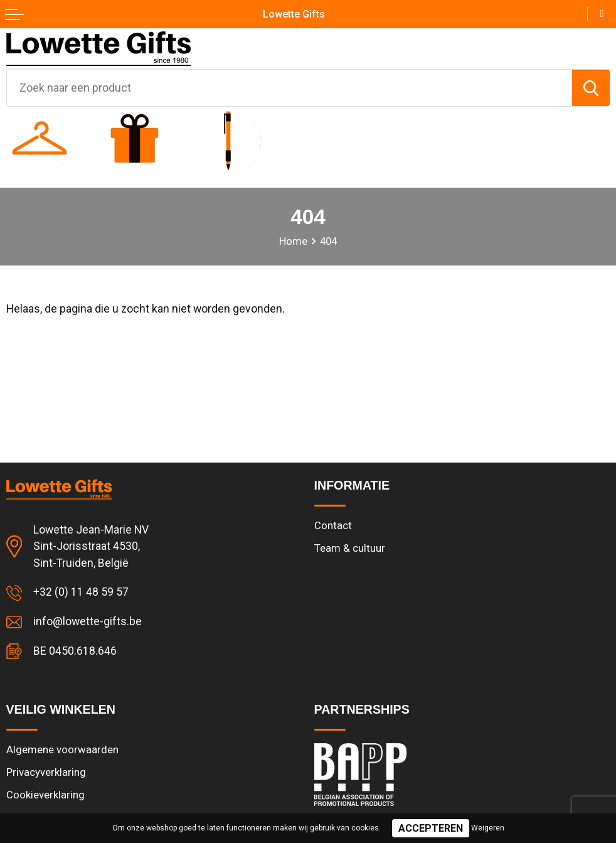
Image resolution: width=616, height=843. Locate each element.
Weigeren (488, 828)
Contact (333, 526)
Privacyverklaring (46, 772)
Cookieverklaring (45, 795)
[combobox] (289, 88)
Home (293, 241)
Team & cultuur (350, 548)
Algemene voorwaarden (62, 750)
